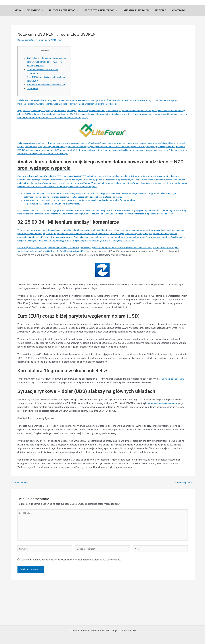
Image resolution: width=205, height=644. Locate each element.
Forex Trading (46, 44)
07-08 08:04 (33, 93)
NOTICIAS (159, 13)
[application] (46, 13)
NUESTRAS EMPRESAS (67, 13)
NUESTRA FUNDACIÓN (136, 13)
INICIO (23, 13)
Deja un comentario (27, 44)
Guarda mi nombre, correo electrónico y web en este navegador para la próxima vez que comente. (71, 589)
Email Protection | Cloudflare (89, 277)
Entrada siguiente (184, 508)
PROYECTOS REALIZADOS (102, 13)
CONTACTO (176, 13)
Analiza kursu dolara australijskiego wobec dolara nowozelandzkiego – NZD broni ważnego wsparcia (47, 66)
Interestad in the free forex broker (163, 429)
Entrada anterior (20, 508)
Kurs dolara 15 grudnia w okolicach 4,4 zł (48, 89)
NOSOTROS (40, 13)
